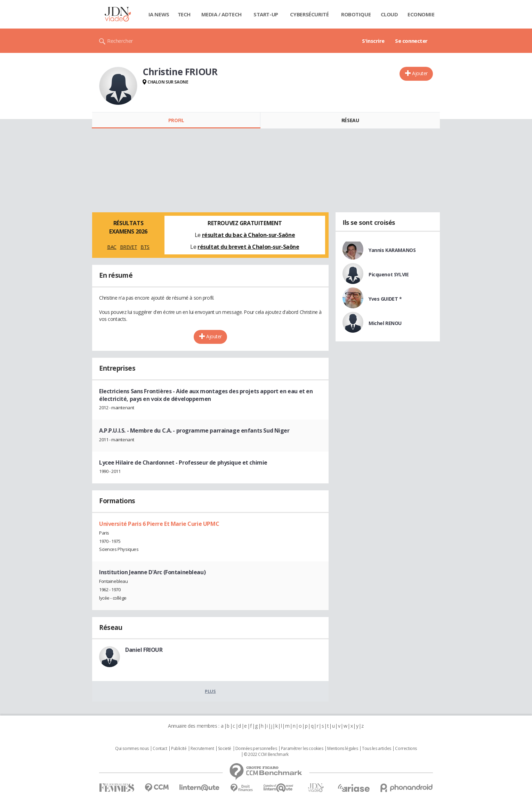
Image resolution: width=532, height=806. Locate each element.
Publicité (179, 749)
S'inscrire (373, 41)
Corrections (406, 749)
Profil (176, 120)
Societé (225, 749)
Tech (184, 14)
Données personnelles (256, 749)
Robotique (356, 14)
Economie (421, 14)
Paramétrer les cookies (302, 749)
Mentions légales (342, 749)
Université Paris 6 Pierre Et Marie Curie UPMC (159, 524)
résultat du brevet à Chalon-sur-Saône (248, 247)
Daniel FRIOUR (144, 650)
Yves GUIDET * (385, 299)
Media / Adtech (221, 14)
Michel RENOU (385, 323)
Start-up (266, 14)
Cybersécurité (309, 14)
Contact (160, 749)
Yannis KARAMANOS (392, 250)
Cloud (389, 14)
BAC (112, 247)
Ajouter (420, 73)
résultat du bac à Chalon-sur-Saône (249, 235)
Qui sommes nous (132, 749)
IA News (159, 14)
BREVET (128, 247)
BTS (145, 247)
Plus (210, 691)
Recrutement (202, 749)
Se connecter (411, 41)
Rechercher (120, 41)
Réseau (350, 120)
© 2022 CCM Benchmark (266, 754)
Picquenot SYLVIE (389, 274)
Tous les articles (377, 749)
